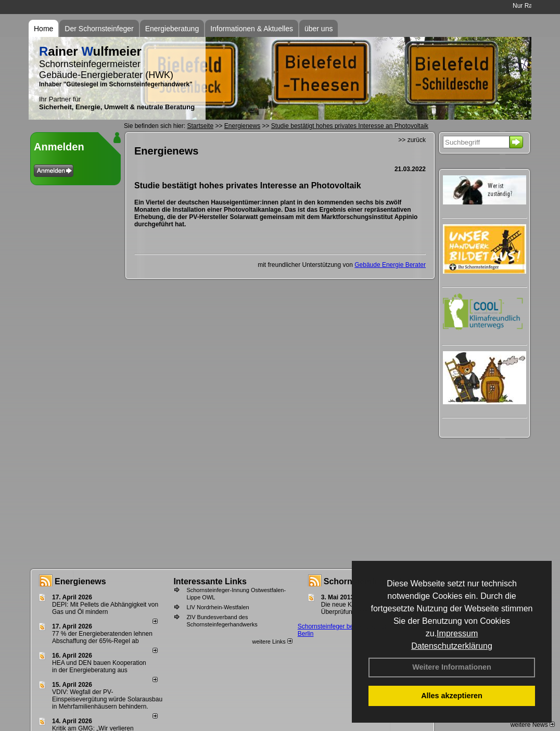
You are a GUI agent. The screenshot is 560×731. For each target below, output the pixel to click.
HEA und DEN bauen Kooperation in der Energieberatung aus (99, 666)
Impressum (457, 633)
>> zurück (412, 140)
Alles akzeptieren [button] (452, 696)
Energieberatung (172, 29)
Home (43, 29)
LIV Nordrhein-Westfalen (218, 607)
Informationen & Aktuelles (252, 29)
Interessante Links (210, 581)
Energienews (80, 581)
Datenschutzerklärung (452, 646)
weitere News (533, 725)
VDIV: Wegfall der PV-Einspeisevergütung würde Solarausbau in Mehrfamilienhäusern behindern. (107, 699)
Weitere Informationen (452, 667)
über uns (319, 29)
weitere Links (272, 642)
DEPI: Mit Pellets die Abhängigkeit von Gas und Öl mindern (105, 608)
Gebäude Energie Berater (390, 265)
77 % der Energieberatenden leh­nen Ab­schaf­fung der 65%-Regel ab (102, 637)
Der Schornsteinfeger (99, 29)
